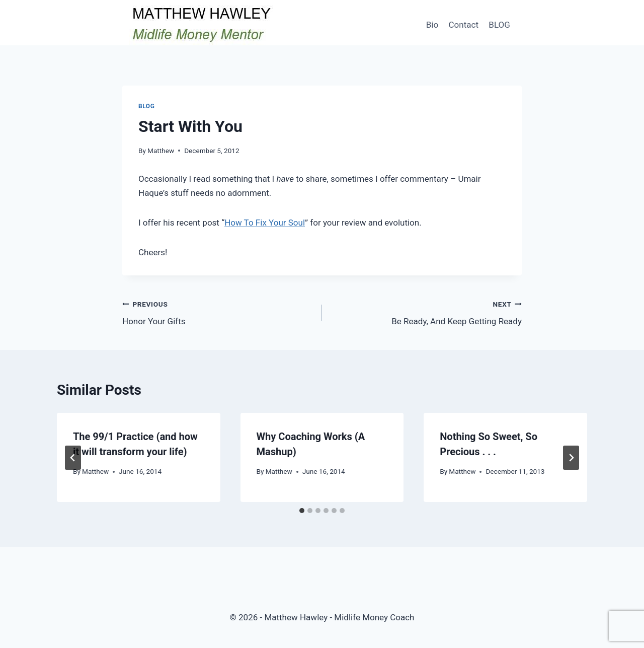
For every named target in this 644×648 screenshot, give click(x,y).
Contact (464, 25)
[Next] (571, 458)
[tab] (302, 511)
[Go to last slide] (73, 458)
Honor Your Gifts (218, 312)
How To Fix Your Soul (265, 223)
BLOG (499, 25)
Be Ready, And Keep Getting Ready (426, 312)
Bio (432, 25)
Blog (146, 106)
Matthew (161, 151)
